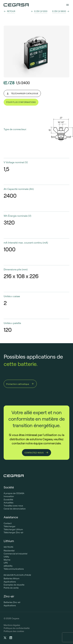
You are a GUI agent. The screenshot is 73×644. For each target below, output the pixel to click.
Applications (10, 582)
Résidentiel (9, 551)
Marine (7, 560)
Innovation (9, 496)
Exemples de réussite (14, 585)
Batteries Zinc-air (12, 602)
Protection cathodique (20, 384)
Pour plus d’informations (21, 102)
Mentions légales (12, 625)
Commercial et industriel (15, 554)
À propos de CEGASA (14, 493)
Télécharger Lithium (13, 529)
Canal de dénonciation (15, 509)
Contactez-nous (36, 453)
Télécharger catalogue (22, 93)
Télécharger (10, 526)
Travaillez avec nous (13, 506)
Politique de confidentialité (17, 628)
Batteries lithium (12, 578)
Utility (6, 557)
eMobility (8, 566)
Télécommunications (14, 569)
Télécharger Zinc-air (13, 532)
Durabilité (8, 500)
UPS (6, 563)
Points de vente (11, 588)
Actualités (9, 503)
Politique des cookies (14, 631)
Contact (8, 523)
